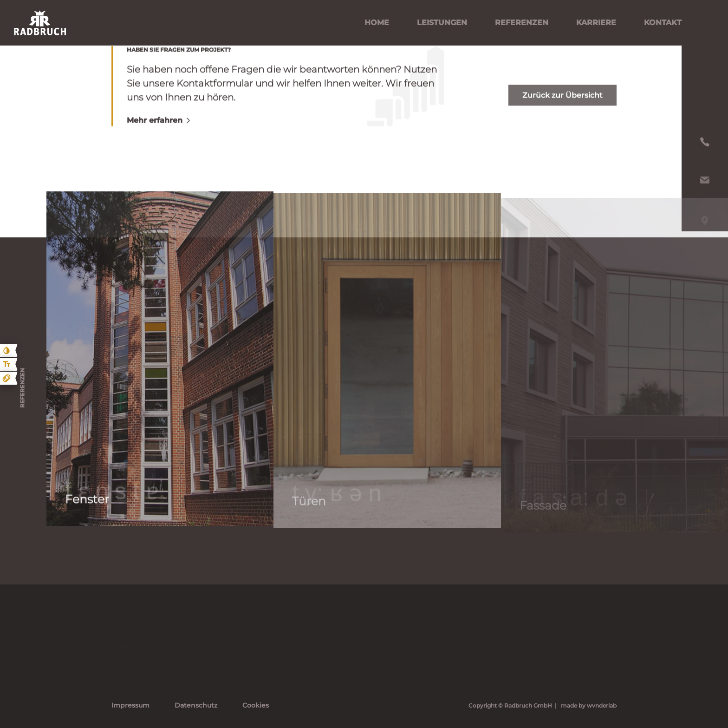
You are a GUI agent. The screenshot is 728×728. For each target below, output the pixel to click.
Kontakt (663, 23)
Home (377, 23)
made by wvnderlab (589, 705)
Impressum (130, 705)
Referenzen (522, 23)
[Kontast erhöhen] (6, 350)
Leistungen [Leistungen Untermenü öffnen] (442, 23)
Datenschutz (196, 705)
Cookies (256, 705)
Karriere (596, 23)
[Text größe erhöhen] (6, 364)
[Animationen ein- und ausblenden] (6, 378)
